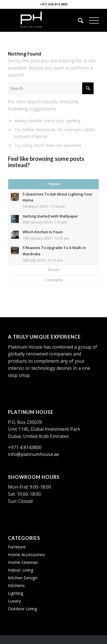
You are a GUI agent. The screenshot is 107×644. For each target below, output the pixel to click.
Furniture (17, 547)
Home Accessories (27, 554)
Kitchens (16, 585)
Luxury (15, 601)
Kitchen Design (23, 578)
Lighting (16, 593)
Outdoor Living (23, 609)
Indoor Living (21, 570)
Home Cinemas (23, 562)
